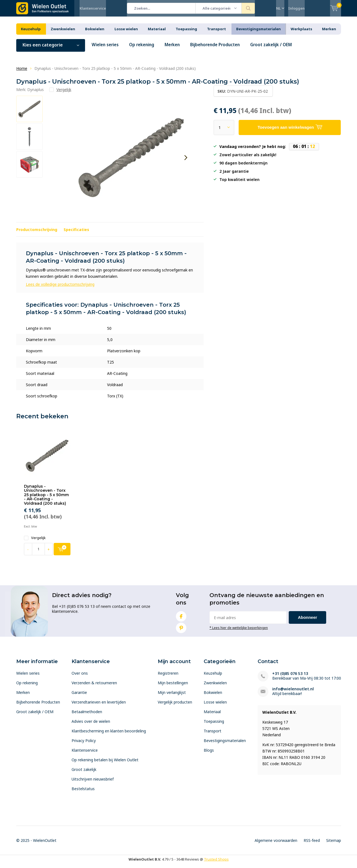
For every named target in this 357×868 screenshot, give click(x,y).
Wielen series (106, 49)
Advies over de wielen (91, 725)
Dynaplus (36, 94)
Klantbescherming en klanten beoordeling (109, 735)
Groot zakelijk (84, 774)
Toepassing (186, 33)
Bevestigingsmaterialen (258, 33)
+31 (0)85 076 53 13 (290, 678)
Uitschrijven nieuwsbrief (93, 783)
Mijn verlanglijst (172, 697)
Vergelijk (35, 542)
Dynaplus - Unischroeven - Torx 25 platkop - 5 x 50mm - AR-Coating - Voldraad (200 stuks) (46, 499)
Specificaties (76, 234)
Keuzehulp (31, 33)
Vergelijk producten (175, 706)
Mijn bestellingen (173, 687)
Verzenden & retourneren (94, 687)
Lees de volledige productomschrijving (60, 288)
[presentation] (186, 162)
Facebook (181, 619)
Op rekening (144, 49)
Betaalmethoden (87, 716)
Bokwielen (95, 33)
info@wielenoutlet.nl (293, 693)
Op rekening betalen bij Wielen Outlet (105, 764)
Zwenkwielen (63, 33)
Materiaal (157, 33)
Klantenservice (93, 8)
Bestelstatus (83, 793)
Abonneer (307, 621)
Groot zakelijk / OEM (280, 49)
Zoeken (248, 8)
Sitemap (334, 844)
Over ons (80, 677)
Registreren (168, 677)
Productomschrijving (37, 234)
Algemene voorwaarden (276, 844)
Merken (329, 33)
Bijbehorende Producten (221, 49)
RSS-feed (312, 844)
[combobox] (161, 8)
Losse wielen (126, 33)
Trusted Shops (216, 863)
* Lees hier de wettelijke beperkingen (239, 632)
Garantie (79, 697)
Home (22, 72)
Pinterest (181, 631)
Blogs (209, 754)
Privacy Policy (84, 745)
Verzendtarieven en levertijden (99, 706)
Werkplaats (301, 33)
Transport (216, 33)
